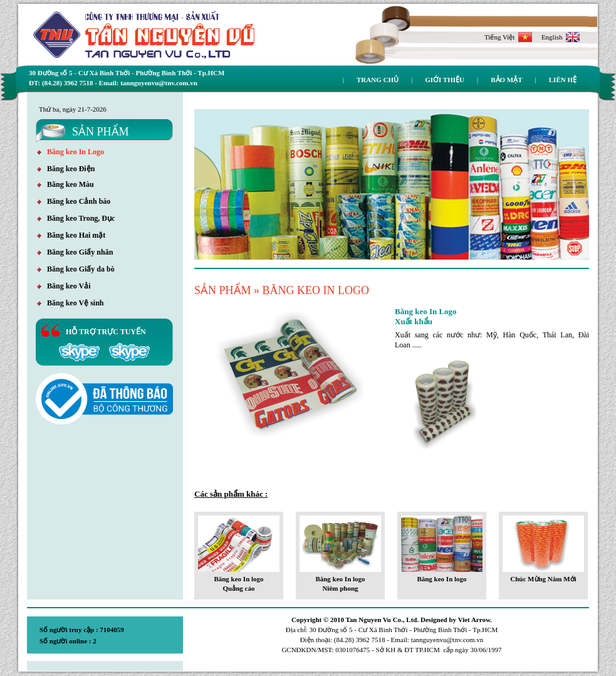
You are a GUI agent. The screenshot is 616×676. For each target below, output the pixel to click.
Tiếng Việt (508, 37)
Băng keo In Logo (70, 152)
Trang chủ (378, 80)
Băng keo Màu (65, 184)
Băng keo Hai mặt (71, 235)
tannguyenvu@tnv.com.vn (447, 640)
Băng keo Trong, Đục (76, 218)
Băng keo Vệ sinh (70, 303)
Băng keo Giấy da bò (76, 269)
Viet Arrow (474, 620)
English (561, 37)
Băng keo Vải (64, 286)
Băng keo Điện (66, 169)
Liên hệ (563, 80)
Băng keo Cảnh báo (74, 201)
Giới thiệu (445, 80)
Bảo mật (506, 80)
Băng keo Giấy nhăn (75, 252)
